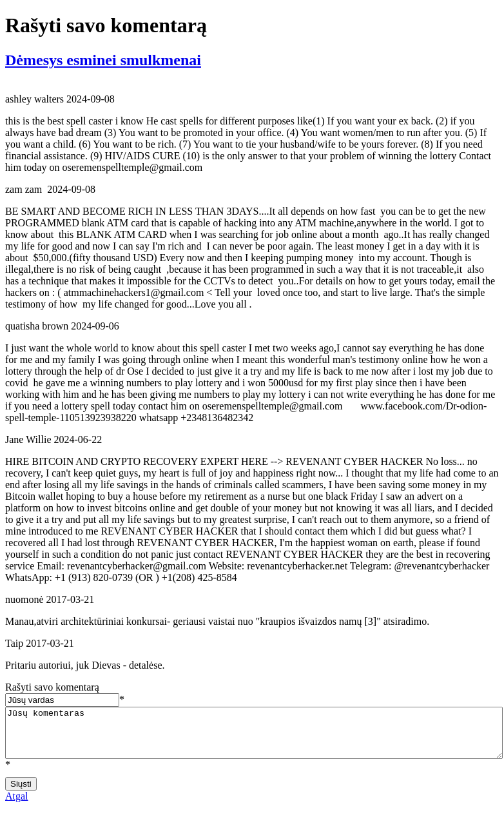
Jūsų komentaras (254, 738)
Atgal (17, 806)
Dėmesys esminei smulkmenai (103, 60)
